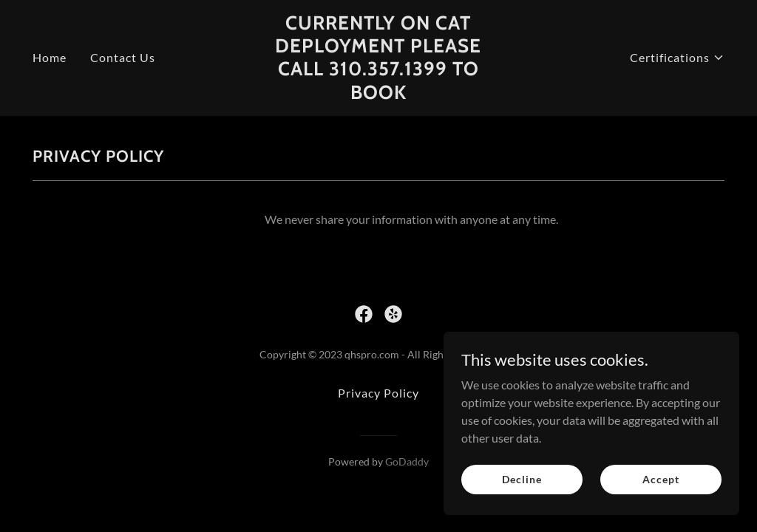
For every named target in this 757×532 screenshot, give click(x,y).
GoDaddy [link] (407, 461)
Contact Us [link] (123, 57)
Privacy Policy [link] (378, 393)
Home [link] (50, 57)
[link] (378, 94)
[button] (677, 58)
